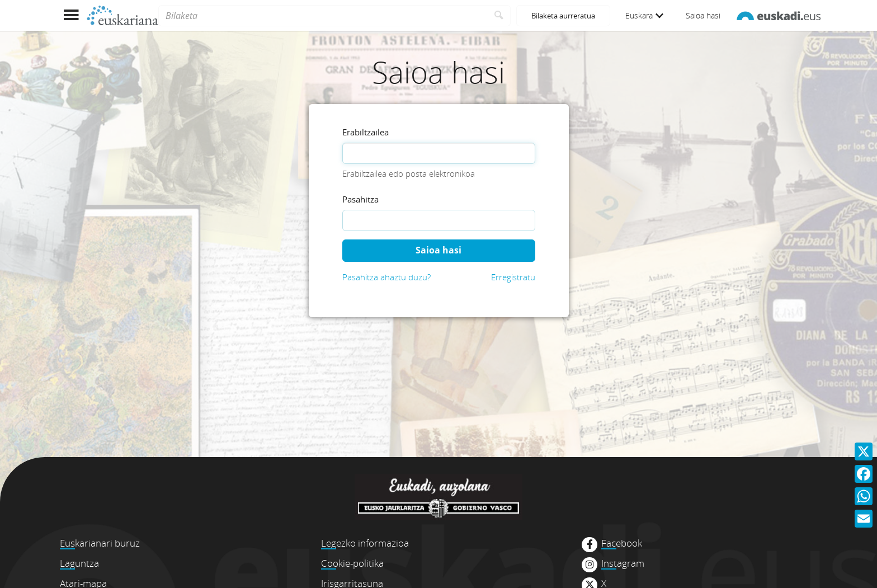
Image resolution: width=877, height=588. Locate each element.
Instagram (623, 563)
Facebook (622, 543)
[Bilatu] (499, 16)
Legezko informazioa (365, 543)
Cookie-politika (352, 563)
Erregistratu (513, 277)
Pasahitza (360, 199)
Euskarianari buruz (100, 543)
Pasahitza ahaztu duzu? (386, 277)
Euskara (644, 15)
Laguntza (79, 563)
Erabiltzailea (366, 132)
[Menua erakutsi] (71, 15)
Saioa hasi (703, 15)
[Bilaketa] (323, 16)
